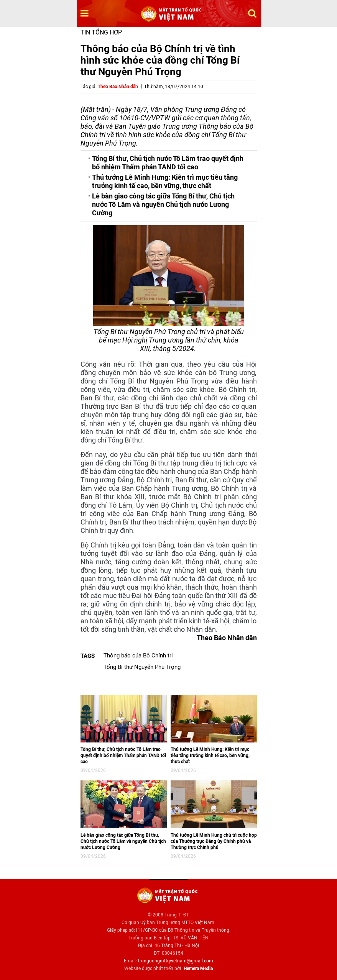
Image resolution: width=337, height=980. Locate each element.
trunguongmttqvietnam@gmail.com (176, 961)
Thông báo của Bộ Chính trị (138, 656)
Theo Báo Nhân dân (118, 87)
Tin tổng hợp (101, 32)
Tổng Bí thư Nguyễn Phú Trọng (142, 667)
